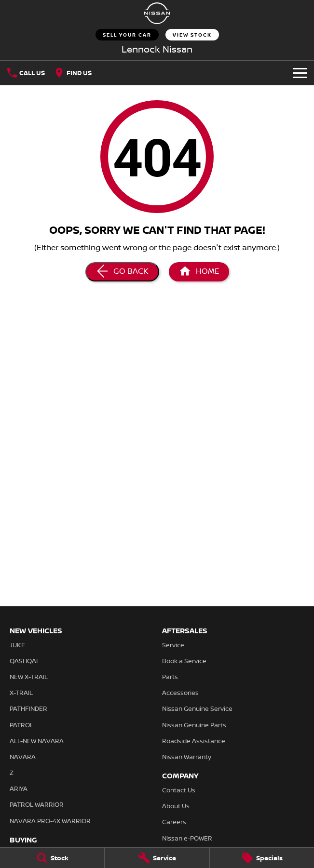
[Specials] (262, 858)
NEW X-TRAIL (29, 677)
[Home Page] (157, 13)
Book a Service (184, 661)
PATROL (21, 725)
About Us (176, 806)
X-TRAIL (21, 693)
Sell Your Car (127, 35)
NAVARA (23, 757)
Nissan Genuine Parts (194, 725)
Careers (174, 822)
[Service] (157, 858)
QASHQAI (24, 661)
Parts (170, 677)
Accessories (180, 693)
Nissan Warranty (187, 757)
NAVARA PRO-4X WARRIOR (50, 821)
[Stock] (52, 858)
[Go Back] (122, 272)
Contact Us (179, 790)
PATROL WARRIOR (37, 804)
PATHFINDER (28, 708)
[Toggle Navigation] (300, 73)
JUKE (17, 645)
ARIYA (19, 788)
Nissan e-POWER (187, 838)
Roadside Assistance (194, 741)
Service (173, 645)
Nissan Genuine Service (197, 708)
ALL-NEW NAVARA (37, 741)
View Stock (192, 35)
